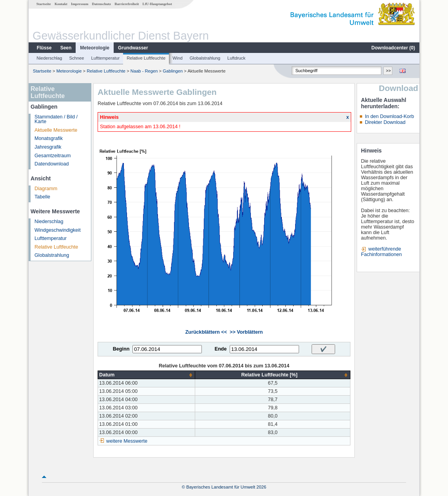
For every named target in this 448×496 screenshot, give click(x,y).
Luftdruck (236, 58)
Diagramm (46, 189)
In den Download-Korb (389, 116)
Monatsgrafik (49, 138)
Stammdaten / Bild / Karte (56, 119)
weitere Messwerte (127, 441)
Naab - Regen (144, 71)
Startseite (44, 4)
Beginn (121, 349)
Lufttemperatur (105, 58)
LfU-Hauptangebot (157, 4)
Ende (220, 349)
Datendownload (52, 164)
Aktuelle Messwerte (56, 130)
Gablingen (173, 71)
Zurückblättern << (206, 332)
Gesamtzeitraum (53, 156)
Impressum (80, 4)
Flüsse (44, 48)
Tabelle (42, 197)
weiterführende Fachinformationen (381, 252)
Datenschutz (102, 4)
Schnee (77, 58)
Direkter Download (385, 122)
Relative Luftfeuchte (146, 58)
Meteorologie (95, 48)
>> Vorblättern (246, 332)
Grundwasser (133, 48)
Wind (178, 58)
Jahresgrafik (48, 147)
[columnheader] (147, 375)
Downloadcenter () (393, 48)
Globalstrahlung (205, 58)
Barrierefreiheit (127, 4)
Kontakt (61, 4)
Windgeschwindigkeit (58, 230)
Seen (66, 48)
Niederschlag (49, 58)
